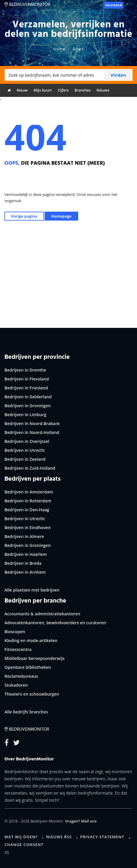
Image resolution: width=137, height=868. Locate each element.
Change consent (24, 845)
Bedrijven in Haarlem (26, 554)
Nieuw (22, 90)
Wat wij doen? (21, 837)
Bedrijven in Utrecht (25, 450)
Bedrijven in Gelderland (28, 397)
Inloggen (114, 5)
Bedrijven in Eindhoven (28, 527)
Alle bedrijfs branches (26, 712)
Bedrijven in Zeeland (25, 459)
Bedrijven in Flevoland (27, 379)
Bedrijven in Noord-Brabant (32, 423)
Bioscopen (15, 632)
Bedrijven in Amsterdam (29, 492)
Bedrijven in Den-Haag (27, 510)
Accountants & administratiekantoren (42, 614)
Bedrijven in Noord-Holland (32, 432)
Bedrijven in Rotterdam (28, 501)
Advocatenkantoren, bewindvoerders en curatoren (55, 623)
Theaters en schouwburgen (32, 694)
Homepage (61, 216)
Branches (83, 90)
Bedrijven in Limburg (25, 415)
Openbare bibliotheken (28, 667)
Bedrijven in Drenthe (25, 370)
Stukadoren (16, 685)
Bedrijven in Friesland (26, 388)
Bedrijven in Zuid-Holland (30, 468)
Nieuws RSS (59, 837)
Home (59, 49)
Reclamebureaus (21, 676)
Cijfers (63, 90)
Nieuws (103, 90)
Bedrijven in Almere (24, 536)
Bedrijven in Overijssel (27, 441)
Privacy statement (102, 837)
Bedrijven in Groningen (28, 406)
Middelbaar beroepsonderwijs (34, 658)
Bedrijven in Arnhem (25, 572)
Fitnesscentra (18, 649)
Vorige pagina (24, 216)
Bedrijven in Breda (23, 563)
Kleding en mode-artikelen (31, 640)
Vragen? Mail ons (81, 821)
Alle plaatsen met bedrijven (32, 590)
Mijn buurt (43, 90)
